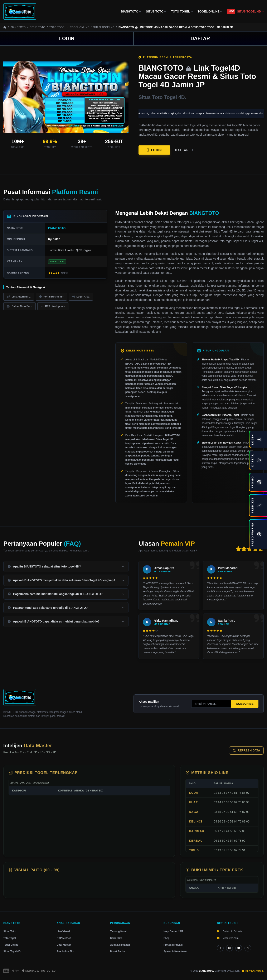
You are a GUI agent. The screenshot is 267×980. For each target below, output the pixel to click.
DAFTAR (200, 39)
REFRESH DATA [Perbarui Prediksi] (246, 751)
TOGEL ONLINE (210, 11)
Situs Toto (9, 931)
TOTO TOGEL (182, 11)
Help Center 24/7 (173, 931)
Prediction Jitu (65, 951)
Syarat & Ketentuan (175, 951)
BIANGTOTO (131, 11)
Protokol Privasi (173, 945)
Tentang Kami (118, 931)
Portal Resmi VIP (51, 297)
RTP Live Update (53, 306)
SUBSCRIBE (245, 704)
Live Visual (63, 931)
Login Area (81, 297)
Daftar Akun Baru (20, 306)
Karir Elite (116, 938)
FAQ (166, 938)
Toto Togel (10, 938)
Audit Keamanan (120, 945)
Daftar (184, 150)
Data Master (64, 945)
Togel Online (11, 945)
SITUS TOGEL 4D (250, 11)
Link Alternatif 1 (19, 297)
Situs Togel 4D (12, 951)
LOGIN (67, 39)
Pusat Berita (117, 951)
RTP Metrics (64, 938)
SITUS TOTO (156, 11)
